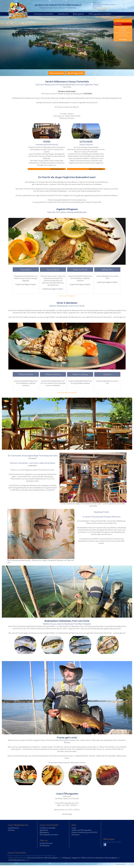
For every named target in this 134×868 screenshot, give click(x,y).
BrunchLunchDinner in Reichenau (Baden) (43, 858)
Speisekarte (44, 830)
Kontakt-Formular (46, 843)
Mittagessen (67, 858)
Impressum (76, 835)
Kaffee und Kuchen (88, 858)
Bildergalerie (44, 832)
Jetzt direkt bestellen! (96, 169)
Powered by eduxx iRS (120, 864)
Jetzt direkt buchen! (57, 169)
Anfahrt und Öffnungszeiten (82, 830)
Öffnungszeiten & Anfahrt (49, 835)
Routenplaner (45, 845)
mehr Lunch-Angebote (67, 296)
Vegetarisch (76, 858)
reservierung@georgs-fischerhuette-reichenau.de (101, 9)
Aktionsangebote (111, 858)
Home (74, 828)
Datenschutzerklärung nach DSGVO (84, 832)
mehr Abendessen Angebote (67, 392)
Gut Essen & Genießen (48, 828)
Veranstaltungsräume (16, 860)
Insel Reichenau (13, 828)
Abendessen (100, 858)
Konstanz (11, 830)
